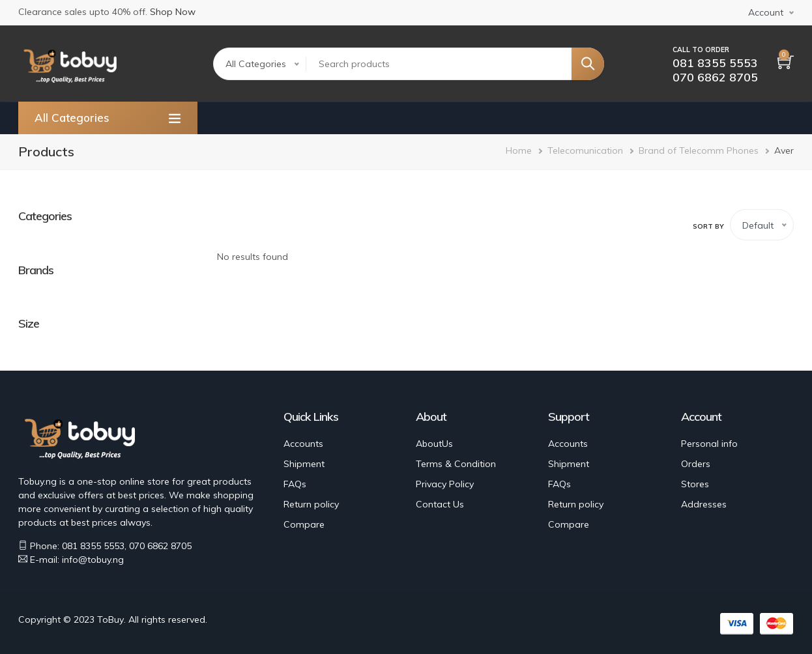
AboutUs (434, 444)
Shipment (304, 464)
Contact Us (440, 504)
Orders (696, 464)
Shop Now (173, 12)
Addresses (704, 504)
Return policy (311, 504)
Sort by (708, 226)
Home (519, 150)
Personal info (709, 444)
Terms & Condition (456, 464)
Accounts (303, 444)
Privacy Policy (445, 484)
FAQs (295, 484)
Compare (304, 524)
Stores (695, 484)
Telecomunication (585, 150)
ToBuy (110, 619)
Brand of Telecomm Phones (699, 150)
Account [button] (766, 12)
